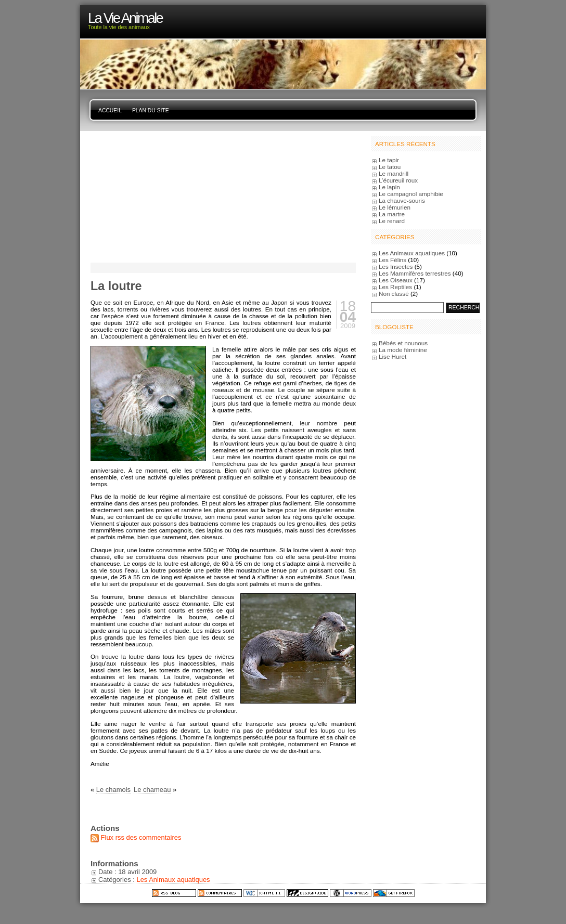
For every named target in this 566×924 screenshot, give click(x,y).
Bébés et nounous (403, 343)
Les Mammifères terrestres (415, 273)
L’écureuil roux (398, 180)
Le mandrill (394, 173)
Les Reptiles (395, 287)
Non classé (394, 294)
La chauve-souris (402, 200)
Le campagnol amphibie (411, 194)
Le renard (392, 221)
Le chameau (152, 790)
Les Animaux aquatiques (173, 880)
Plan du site (151, 110)
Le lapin (389, 187)
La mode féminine (403, 350)
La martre (392, 214)
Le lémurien (395, 207)
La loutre (116, 286)
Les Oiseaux (396, 280)
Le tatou (390, 167)
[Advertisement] (156, 196)
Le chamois (113, 790)
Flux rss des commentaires (141, 837)
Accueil (110, 110)
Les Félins (393, 260)
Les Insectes (396, 266)
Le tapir (389, 160)
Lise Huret (393, 356)
